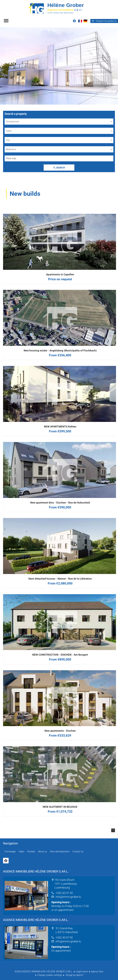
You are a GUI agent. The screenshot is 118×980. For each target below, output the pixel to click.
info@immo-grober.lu (68, 897)
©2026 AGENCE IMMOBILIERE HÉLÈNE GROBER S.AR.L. (44, 972)
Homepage (59, 8)
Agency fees (97, 972)
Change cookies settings (50, 975)
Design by (75, 975)
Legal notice (82, 972)
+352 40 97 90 (64, 893)
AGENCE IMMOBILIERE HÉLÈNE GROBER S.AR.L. (36, 871)
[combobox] (59, 122)
